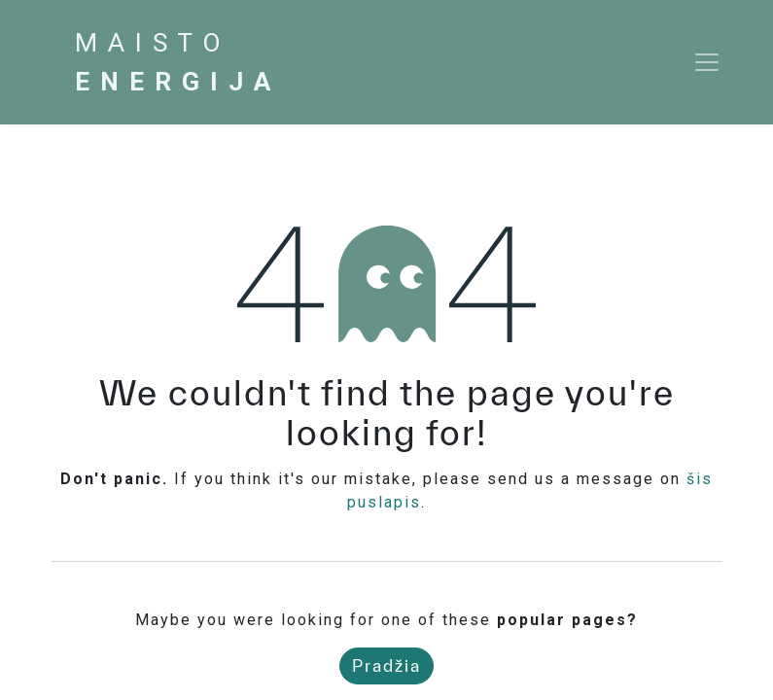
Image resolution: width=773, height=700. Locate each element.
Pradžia (386, 665)
